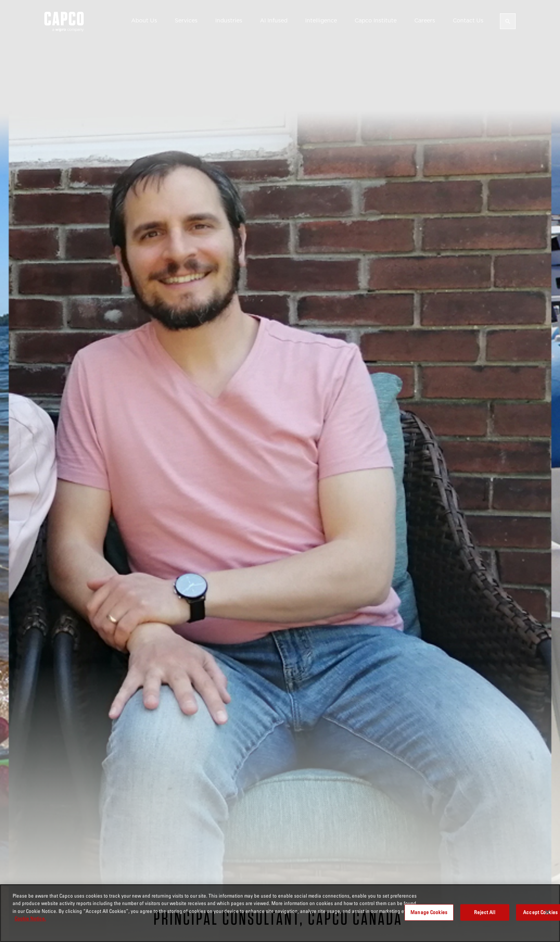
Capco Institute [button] (376, 20)
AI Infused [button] (274, 20)
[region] (280, 913)
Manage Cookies (429, 912)
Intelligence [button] (321, 20)
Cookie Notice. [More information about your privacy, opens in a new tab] (30, 918)
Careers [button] (425, 20)
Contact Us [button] (468, 20)
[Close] (547, 912)
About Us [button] (144, 20)
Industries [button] (229, 20)
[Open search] (508, 21)
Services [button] (186, 20)
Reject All (484, 912)
